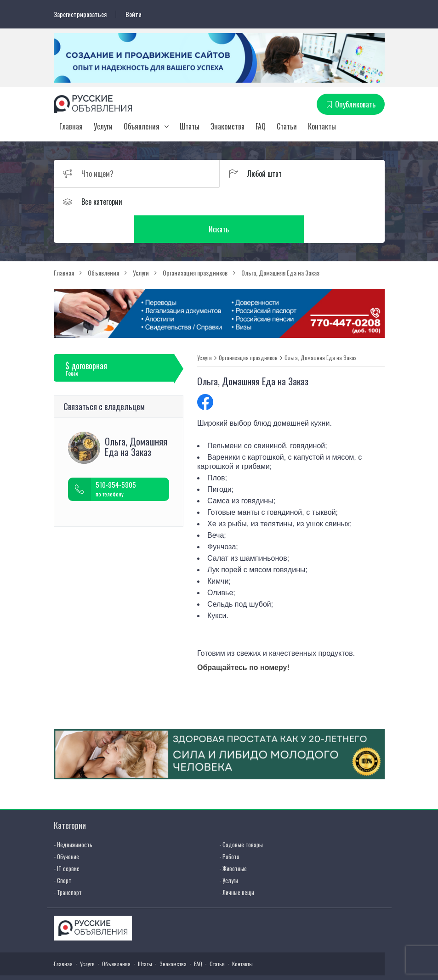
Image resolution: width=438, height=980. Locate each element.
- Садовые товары (241, 817)
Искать (302, 202)
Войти (134, 14)
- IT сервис (67, 841)
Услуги (103, 126)
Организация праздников (248, 330)
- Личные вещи (237, 865)
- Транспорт (68, 865)
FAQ (261, 126)
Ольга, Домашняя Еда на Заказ (321, 330)
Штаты (190, 126)
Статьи (287, 126)
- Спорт (63, 853)
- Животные (233, 841)
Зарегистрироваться (80, 14)
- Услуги (229, 853)
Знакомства (228, 126)
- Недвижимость (73, 817)
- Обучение (66, 829)
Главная (71, 126)
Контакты (322, 126)
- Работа (229, 829)
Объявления (142, 126)
